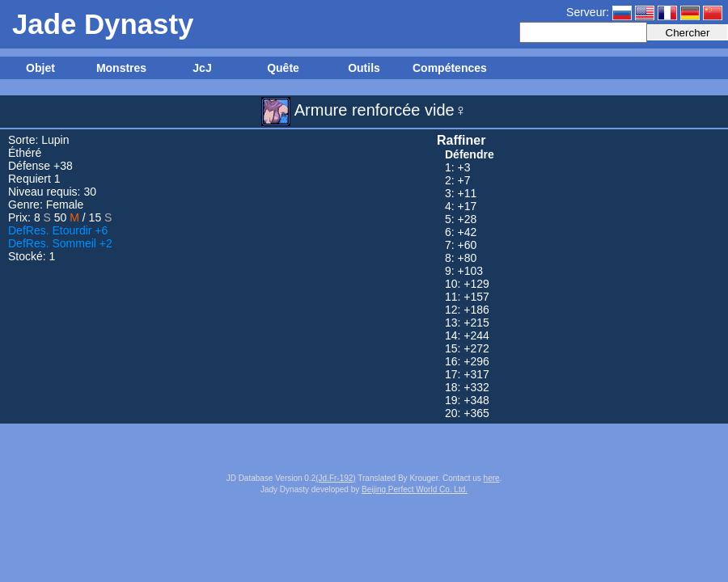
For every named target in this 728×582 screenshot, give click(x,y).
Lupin (55, 140)
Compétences (449, 68)
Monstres (121, 68)
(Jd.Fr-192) (335, 478)
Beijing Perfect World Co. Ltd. (415, 489)
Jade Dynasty (103, 24)
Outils (364, 68)
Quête (283, 68)
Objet (40, 68)
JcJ (202, 68)
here (492, 478)
